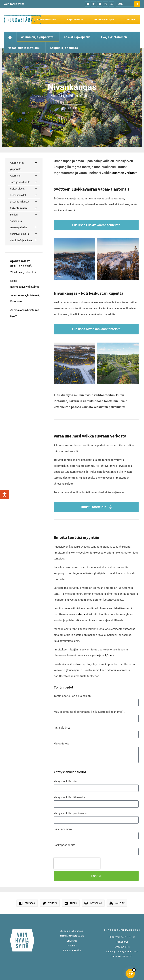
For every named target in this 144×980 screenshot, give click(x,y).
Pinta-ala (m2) (62, 728)
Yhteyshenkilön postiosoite (70, 813)
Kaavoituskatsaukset (27, 250)
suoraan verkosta (125, 173)
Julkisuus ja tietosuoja (72, 931)
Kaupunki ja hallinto (64, 48)
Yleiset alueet (24, 189)
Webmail (72, 946)
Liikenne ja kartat (24, 202)
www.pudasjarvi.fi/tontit (83, 614)
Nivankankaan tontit (25, 262)
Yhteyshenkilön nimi (66, 781)
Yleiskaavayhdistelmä (23, 362)
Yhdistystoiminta (24, 324)
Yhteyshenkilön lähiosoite (69, 797)
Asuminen (24, 176)
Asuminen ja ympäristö (37, 37)
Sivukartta (72, 941)
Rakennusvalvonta (26, 292)
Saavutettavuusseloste (72, 936)
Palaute (130, 19)
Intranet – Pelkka (72, 950)
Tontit (21, 285)
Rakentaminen (24, 208)
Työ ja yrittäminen (114, 37)
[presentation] (77, 863)
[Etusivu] (10, 37)
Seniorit (24, 304)
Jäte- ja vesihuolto (24, 182)
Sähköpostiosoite (64, 845)
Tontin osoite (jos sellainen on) (73, 696)
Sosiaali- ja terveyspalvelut (24, 315)
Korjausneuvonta (26, 227)
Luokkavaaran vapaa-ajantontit (27, 275)
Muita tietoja (61, 744)
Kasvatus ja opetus (77, 37)
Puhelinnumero (63, 829)
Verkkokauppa (104, 19)
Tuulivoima (25, 298)
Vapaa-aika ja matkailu (24, 48)
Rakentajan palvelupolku (22, 218)
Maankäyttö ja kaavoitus (26, 238)
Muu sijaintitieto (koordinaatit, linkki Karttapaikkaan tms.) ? (90, 712)
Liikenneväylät (24, 195)
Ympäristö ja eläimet (24, 330)
